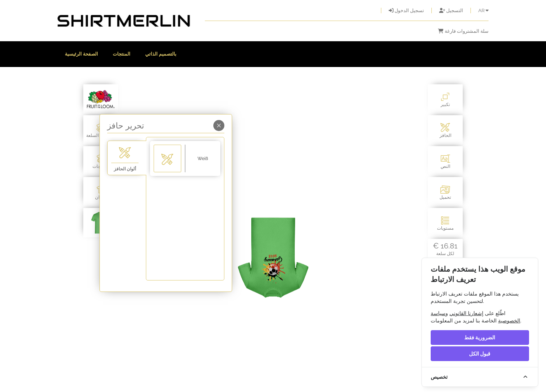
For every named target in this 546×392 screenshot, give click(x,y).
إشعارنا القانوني (466, 313)
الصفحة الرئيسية (81, 54)
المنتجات (122, 54)
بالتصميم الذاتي (161, 54)
